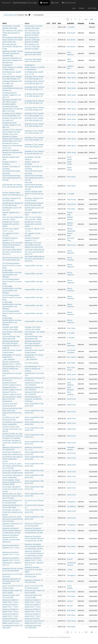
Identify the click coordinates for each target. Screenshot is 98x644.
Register (82, 8)
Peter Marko (71, 73)
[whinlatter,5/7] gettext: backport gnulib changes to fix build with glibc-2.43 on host (13, 139)
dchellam (70, 581)
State (93, 23)
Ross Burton (71, 33)
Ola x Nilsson (72, 357)
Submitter (71, 23)
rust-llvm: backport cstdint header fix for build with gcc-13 (34, 194)
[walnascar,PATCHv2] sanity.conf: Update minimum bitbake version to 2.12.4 (12, 621)
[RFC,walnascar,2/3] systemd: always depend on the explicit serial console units (13, 40)
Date (59, 23)
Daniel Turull (71, 399)
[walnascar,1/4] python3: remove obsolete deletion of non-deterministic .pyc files (12, 531)
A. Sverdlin (71, 27)
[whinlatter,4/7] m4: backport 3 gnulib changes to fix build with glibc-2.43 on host (13, 132)
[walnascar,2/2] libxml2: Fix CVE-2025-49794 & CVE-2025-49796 (12, 581)
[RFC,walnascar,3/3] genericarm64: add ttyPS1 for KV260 (12, 47)
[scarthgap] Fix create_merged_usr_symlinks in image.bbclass (12, 67)
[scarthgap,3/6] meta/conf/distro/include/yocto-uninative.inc (13, 88)
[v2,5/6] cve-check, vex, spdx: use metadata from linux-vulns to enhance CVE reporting (13, 436)
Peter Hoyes (71, 177)
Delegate (81, 23)
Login (74, 8)
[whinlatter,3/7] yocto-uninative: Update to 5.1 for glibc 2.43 (12, 125)
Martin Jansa (71, 78)
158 (92, 19)
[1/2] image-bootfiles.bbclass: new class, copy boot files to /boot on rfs (12, 252)
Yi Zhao (70, 570)
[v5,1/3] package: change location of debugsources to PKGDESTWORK (12, 482)
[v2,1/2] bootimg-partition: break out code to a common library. (12, 266)
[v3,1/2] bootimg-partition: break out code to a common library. (12, 282)
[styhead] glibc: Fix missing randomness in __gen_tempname (12, 357)
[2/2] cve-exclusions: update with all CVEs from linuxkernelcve (12, 399)
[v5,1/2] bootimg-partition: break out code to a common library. (12, 313)
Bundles (55, 3)
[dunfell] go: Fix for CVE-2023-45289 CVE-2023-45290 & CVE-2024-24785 (13, 245)
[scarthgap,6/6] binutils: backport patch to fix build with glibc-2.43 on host (13, 109)
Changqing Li (72, 502)
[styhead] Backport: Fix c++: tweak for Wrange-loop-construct (12, 369)
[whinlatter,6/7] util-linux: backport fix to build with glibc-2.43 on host (13, 146)
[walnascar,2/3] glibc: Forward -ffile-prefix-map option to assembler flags (13, 53)
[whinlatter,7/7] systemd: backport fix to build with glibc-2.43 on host (13, 152)
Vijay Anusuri (72, 200)
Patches (44, 3)
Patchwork (6, 3)
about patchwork (65, 637)
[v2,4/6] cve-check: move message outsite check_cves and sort (12, 429)
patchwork (31, 637)
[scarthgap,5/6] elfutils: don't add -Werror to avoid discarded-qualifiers (12, 102)
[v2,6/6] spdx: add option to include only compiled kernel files (12, 443)
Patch (4, 23)
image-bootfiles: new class (34, 266)
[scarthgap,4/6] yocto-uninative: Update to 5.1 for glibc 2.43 (12, 95)
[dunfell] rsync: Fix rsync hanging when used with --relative (11, 224)
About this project (69, 3)
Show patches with (10, 15)
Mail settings (92, 8)
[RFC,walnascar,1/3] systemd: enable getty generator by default (13, 33)
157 (86, 19)
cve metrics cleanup (32, 363)
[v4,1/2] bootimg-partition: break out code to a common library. (12, 297)
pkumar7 (70, 559)
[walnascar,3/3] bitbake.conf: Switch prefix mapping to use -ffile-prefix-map (13, 60)
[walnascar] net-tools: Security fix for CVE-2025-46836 (34, 570)
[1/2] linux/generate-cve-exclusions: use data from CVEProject (33, 399)
